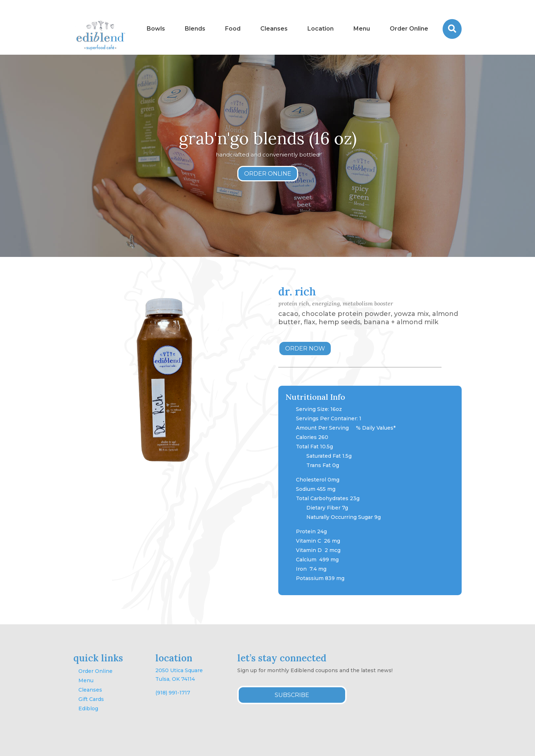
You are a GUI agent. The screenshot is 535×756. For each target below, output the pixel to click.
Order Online (95, 671)
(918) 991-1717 (173, 693)
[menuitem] (156, 29)
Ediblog (88, 709)
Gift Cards (91, 699)
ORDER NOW (305, 348)
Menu (86, 680)
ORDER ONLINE (268, 174)
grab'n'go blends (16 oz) (268, 138)
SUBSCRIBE (292, 695)
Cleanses (90, 690)
